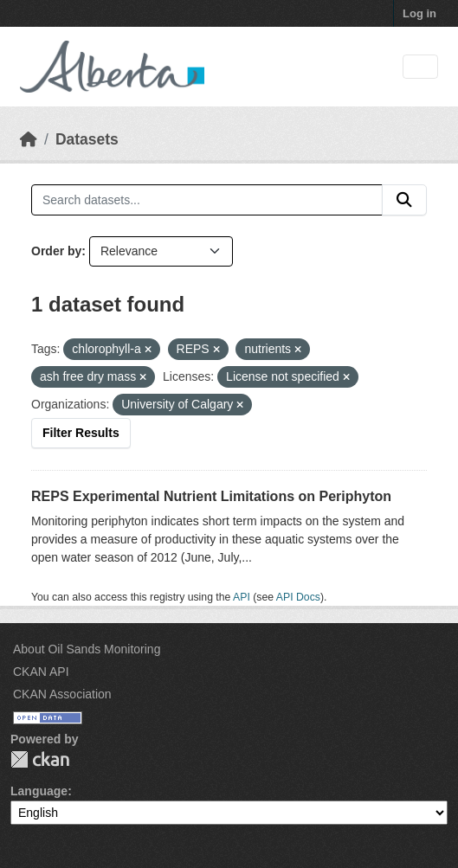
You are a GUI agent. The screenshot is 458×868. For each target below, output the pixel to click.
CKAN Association (62, 694)
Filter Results (81, 433)
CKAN (40, 759)
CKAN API (41, 672)
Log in (419, 13)
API (242, 597)
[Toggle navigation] (420, 67)
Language (39, 791)
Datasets (87, 139)
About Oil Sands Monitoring (87, 649)
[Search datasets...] (207, 200)
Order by (56, 251)
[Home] (29, 139)
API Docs (298, 597)
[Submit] (404, 200)
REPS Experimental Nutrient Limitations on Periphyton (211, 496)
